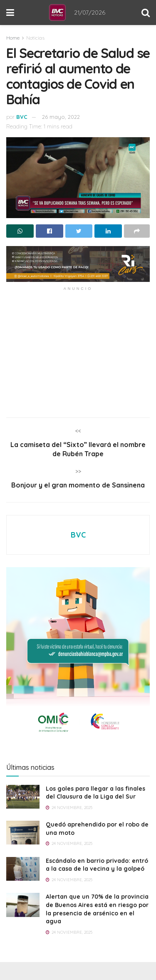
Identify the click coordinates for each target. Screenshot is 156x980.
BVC (22, 117)
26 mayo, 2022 (61, 117)
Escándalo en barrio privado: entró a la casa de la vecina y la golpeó (97, 865)
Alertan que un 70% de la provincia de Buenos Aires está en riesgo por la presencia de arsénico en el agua (97, 909)
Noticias (35, 38)
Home (13, 38)
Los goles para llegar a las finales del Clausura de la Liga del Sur (95, 793)
